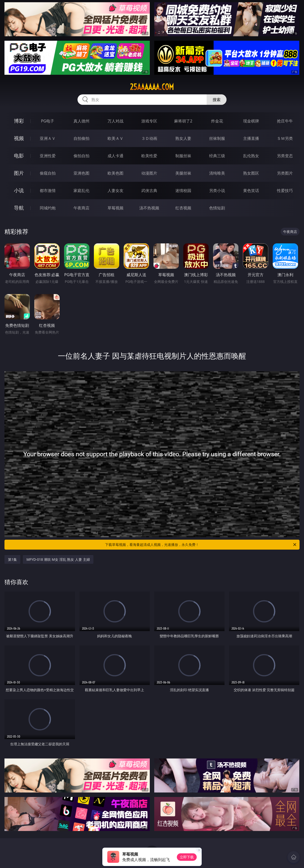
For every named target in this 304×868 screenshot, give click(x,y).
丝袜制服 (217, 138)
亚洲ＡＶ (48, 138)
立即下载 (187, 857)
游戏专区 (149, 121)
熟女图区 (251, 173)
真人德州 (81, 121)
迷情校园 (183, 190)
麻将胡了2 (183, 121)
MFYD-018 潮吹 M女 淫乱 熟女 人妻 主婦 (58, 559)
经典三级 (217, 156)
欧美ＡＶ (115, 138)
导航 (19, 208)
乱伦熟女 (251, 156)
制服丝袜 (183, 156)
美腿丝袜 (183, 173)
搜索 (217, 100)
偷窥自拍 (48, 173)
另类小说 (217, 190)
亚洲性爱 (48, 156)
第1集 (12, 559)
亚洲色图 (81, 173)
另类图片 (285, 173)
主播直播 (251, 138)
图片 (19, 173)
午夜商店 (81, 208)
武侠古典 (149, 190)
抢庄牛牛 (285, 121)
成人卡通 (115, 156)
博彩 (19, 121)
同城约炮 (48, 208)
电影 (19, 156)
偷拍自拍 (81, 156)
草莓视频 (115, 208)
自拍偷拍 (81, 138)
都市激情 (48, 190)
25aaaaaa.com (152, 87)
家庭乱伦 (81, 190)
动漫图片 (149, 173)
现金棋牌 (251, 121)
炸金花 (217, 121)
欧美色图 (115, 173)
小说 (19, 190)
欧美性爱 (149, 156)
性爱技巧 (285, 190)
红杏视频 (183, 208)
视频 (19, 138)
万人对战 (115, 121)
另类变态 (285, 156)
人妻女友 (115, 190)
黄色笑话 (251, 190)
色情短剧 (217, 208)
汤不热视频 (149, 208)
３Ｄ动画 (149, 138)
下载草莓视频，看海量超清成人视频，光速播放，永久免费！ (201, 545)
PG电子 (48, 121)
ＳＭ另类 (285, 138)
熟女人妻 (183, 138)
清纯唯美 (217, 173)
